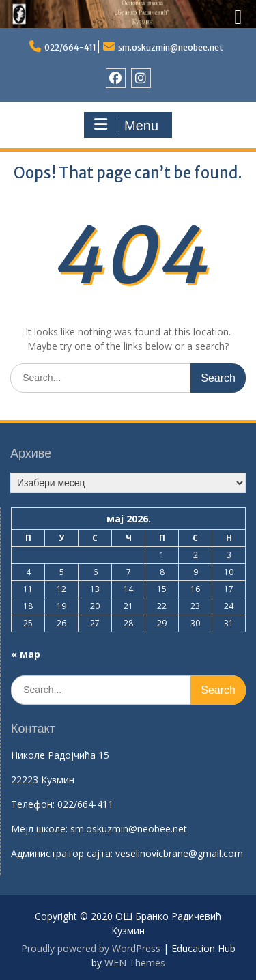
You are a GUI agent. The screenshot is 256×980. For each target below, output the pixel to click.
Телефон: (33, 804)
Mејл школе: (39, 829)
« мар (26, 654)
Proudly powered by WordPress (91, 948)
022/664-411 (70, 47)
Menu (126, 125)
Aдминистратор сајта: (63, 853)
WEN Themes (135, 963)
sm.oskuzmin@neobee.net (171, 47)
